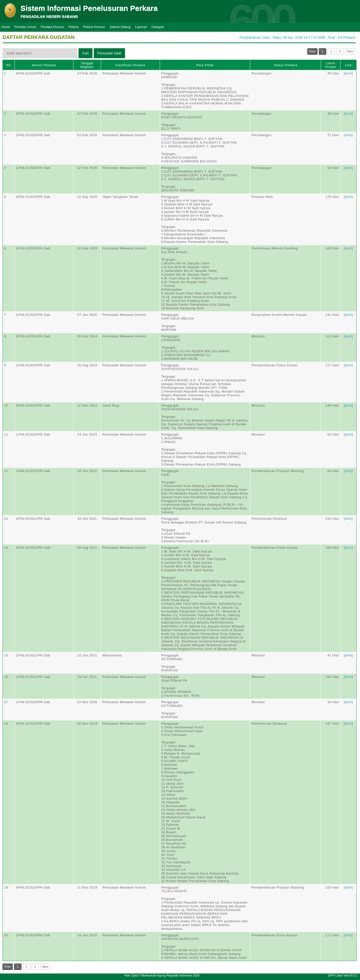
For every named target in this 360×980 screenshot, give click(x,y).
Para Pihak (205, 65)
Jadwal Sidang (120, 27)
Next (350, 51)
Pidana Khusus (94, 27)
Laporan (141, 27)
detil (348, 73)
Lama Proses (330, 65)
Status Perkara (285, 65)
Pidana (73, 27)
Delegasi (158, 27)
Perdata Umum (25, 27)
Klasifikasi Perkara (130, 65)
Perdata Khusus (52, 27)
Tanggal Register (87, 65)
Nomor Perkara (44, 65)
